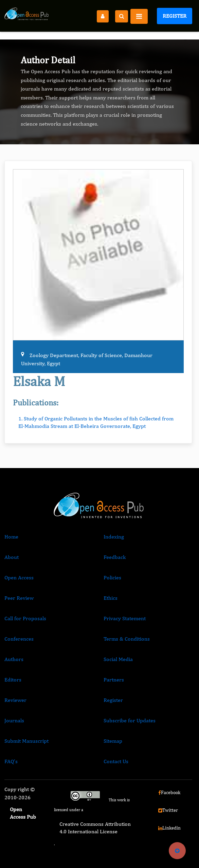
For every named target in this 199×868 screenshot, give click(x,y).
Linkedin (169, 828)
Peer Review (19, 598)
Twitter (168, 810)
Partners (114, 680)
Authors (14, 659)
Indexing (114, 537)
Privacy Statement (125, 618)
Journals (14, 720)
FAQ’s (11, 761)
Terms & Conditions (127, 639)
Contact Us (116, 761)
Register (175, 16)
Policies (112, 577)
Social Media (118, 659)
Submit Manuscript (26, 741)
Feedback (115, 557)
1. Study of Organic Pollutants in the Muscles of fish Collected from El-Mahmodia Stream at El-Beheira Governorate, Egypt (96, 422)
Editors (13, 680)
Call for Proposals (25, 618)
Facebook (169, 792)
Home (11, 537)
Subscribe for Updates (130, 720)
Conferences (19, 639)
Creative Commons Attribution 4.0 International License (95, 828)
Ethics (111, 598)
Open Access (19, 577)
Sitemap (113, 741)
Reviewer (15, 700)
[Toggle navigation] (139, 16)
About (12, 557)
